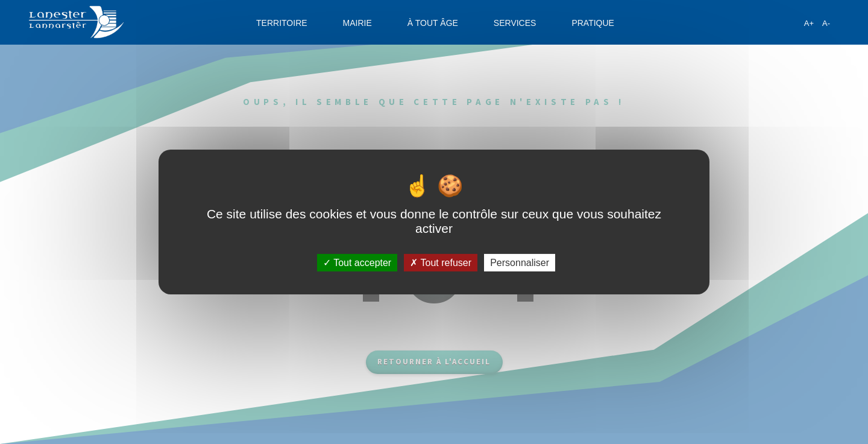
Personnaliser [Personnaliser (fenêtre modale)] (520, 263)
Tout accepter (357, 263)
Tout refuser (441, 263)
